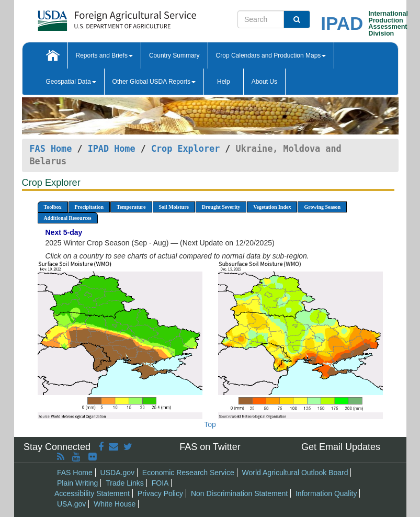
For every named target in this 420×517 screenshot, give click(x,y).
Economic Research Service (188, 473)
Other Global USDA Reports (154, 82)
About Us (264, 82)
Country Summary (174, 55)
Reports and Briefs (104, 55)
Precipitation (89, 207)
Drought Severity (221, 207)
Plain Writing (77, 483)
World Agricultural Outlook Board (295, 473)
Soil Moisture (174, 207)
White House (115, 504)
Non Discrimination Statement (239, 493)
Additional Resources (68, 218)
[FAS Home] (91, 17)
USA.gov (71, 504)
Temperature (131, 207)
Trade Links (125, 483)
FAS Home (51, 149)
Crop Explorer (185, 149)
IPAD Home (112, 149)
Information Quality (326, 493)
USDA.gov (117, 473)
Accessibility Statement (92, 493)
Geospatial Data (71, 82)
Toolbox (53, 207)
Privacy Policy (160, 493)
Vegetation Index (272, 207)
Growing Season (322, 207)
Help (224, 82)
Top (210, 424)
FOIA (160, 483)
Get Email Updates (341, 447)
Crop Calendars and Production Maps (271, 55)
